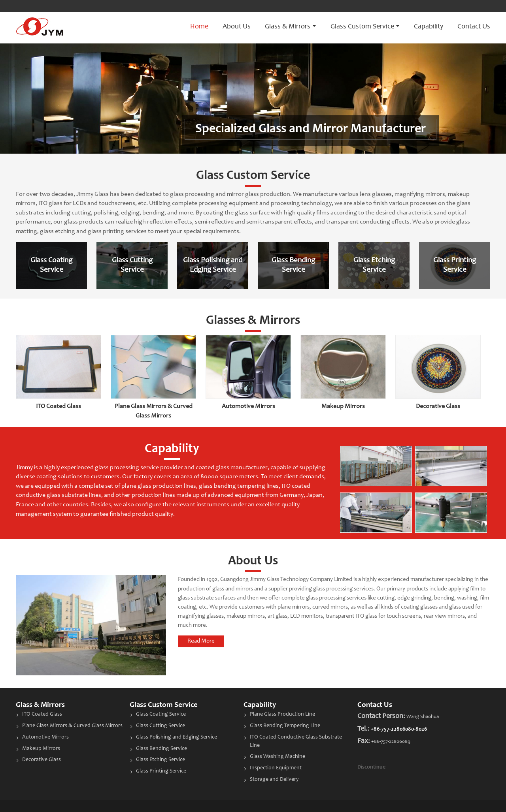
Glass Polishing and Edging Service (177, 737)
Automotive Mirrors (248, 406)
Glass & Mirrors (40, 705)
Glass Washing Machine (278, 757)
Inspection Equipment (276, 768)
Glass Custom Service (164, 705)
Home (199, 27)
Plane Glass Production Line (282, 714)
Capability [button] (429, 27)
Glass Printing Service (161, 771)
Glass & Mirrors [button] (288, 27)
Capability (260, 705)
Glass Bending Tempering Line (285, 726)
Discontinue (371, 767)
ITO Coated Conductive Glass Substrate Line (296, 742)
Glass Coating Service (161, 714)
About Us (237, 27)
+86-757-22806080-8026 (399, 729)
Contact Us (474, 27)
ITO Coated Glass (59, 406)
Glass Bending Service (161, 749)
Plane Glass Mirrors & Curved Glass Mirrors (72, 726)
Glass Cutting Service (160, 726)
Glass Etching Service (160, 760)
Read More (201, 641)
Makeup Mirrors (343, 406)
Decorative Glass (438, 406)
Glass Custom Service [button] (362, 27)
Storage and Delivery (274, 780)
